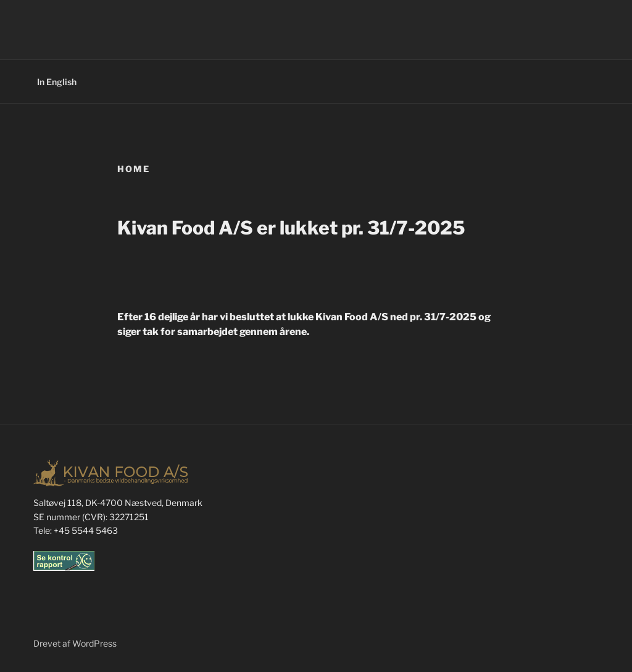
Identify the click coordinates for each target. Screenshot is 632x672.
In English (57, 82)
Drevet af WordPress (75, 643)
